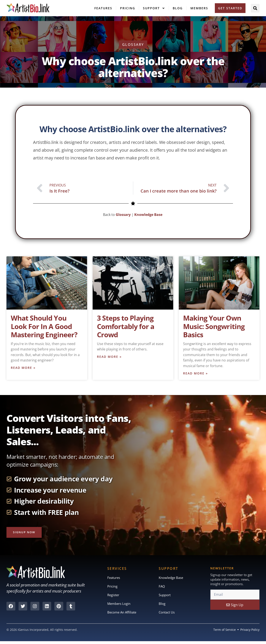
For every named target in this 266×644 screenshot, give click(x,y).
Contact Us (168, 615)
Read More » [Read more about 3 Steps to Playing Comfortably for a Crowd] (109, 357)
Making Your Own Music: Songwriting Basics (214, 326)
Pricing (128, 8)
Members (199, 8)
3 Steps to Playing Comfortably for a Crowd (126, 326)
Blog (178, 8)
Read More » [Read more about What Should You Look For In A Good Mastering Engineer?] (23, 368)
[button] (255, 8)
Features (103, 8)
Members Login (120, 606)
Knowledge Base (149, 215)
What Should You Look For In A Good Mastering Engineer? (44, 326)
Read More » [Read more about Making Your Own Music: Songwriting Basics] (196, 374)
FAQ (162, 588)
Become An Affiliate (123, 615)
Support (154, 8)
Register (114, 597)
